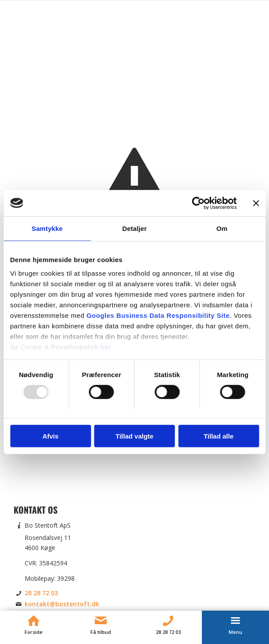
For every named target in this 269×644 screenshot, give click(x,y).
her (106, 347)
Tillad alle (219, 436)
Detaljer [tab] (135, 228)
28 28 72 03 (41, 593)
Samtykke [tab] (47, 228)
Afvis (51, 436)
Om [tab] (222, 228)
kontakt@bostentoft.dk (62, 604)
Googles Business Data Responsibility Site (158, 315)
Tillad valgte (134, 436)
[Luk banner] (256, 203)
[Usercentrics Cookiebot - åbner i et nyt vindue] (198, 203)
